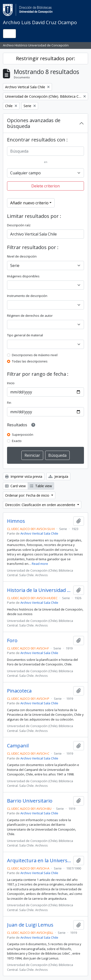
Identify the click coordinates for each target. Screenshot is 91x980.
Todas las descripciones (30, 361)
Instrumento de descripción (27, 296)
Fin (9, 403)
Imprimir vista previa (24, 476)
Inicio (11, 383)
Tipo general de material (25, 335)
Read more (40, 564)
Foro (12, 641)
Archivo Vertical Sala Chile (39, 533)
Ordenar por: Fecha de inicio (28, 495)
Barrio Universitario (30, 801)
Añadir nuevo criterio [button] (29, 203)
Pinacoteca (19, 691)
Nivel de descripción (22, 256)
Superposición (23, 435)
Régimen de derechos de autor (30, 316)
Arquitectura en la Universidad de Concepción (39, 861)
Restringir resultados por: (46, 58)
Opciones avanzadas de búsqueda (34, 123)
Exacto (17, 441)
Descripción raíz (19, 225)
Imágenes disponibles (23, 276)
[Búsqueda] (45, 151)
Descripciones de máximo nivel (35, 355)
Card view (15, 486)
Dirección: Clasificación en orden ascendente (41, 505)
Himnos (16, 521)
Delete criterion (45, 186)
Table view (41, 486)
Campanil (18, 746)
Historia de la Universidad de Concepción (39, 590)
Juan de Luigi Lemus (30, 925)
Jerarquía (58, 476)
